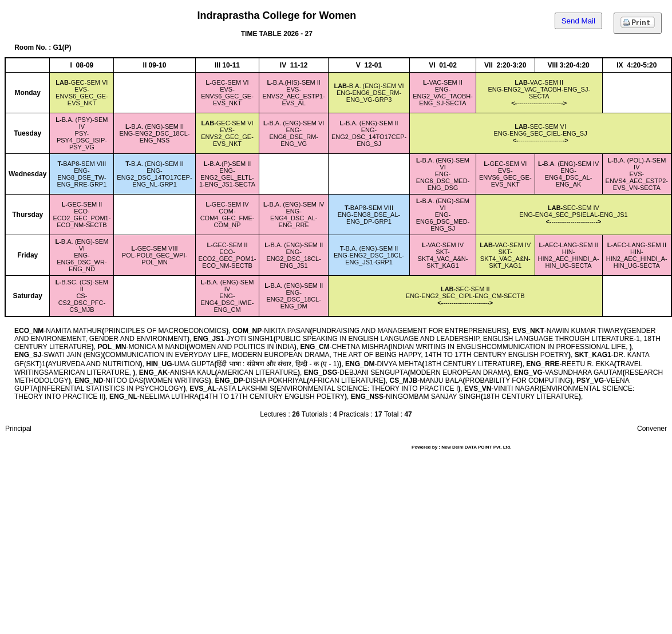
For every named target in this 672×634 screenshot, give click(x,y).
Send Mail (578, 21)
